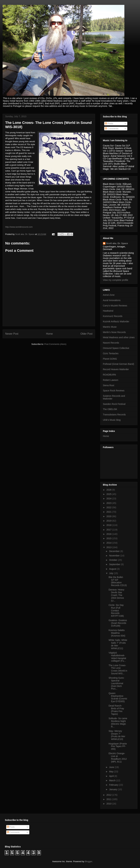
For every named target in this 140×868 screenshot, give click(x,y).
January (113, 789)
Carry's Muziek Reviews (115, 306)
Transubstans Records (114, 415)
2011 (109, 799)
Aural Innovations (112, 300)
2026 (109, 490)
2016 (109, 534)
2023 (109, 503)
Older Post (86, 334)
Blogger (88, 861)
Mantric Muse (110, 327)
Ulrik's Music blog (112, 420)
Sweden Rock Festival (114, 404)
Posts (109, 124)
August (113, 569)
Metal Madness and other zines (119, 337)
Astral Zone (109, 295)
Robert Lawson (111, 380)
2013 (109, 547)
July (111, 573)
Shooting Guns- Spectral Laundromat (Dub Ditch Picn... (116, 683)
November (115, 556)
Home (49, 334)
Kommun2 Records (113, 316)
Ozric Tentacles (111, 353)
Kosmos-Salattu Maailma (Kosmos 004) (117, 633)
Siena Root (109, 385)
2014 (109, 543)
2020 (109, 516)
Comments (112, 129)
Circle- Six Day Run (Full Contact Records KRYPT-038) (116, 610)
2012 (109, 795)
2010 (109, 804)
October (113, 560)
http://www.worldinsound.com (19, 227)
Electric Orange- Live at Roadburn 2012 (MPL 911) (118, 757)
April (112, 776)
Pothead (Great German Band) (118, 364)
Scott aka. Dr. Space (117, 243)
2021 (109, 512)
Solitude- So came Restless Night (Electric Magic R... (118, 722)
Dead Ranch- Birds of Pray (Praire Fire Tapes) (116, 710)
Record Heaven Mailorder (116, 369)
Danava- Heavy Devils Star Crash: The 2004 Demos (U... (116, 595)
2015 (109, 538)
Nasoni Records (111, 343)
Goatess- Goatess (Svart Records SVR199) (118, 623)
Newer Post (12, 334)
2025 (109, 494)
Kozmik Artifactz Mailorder (116, 321)
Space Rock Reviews (114, 391)
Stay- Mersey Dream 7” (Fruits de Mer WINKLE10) (117, 735)
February (114, 785)
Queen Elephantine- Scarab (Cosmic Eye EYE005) (118, 697)
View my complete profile (116, 280)
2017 (109, 530)
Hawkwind (108, 311)
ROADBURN (109, 375)
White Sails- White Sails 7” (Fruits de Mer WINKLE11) (118, 644)
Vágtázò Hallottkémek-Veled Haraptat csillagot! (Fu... (117, 657)
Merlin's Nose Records (114, 332)
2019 (109, 521)
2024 (109, 499)
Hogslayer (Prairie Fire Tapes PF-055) (118, 746)
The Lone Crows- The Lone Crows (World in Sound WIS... (118, 669)
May (112, 772)
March (113, 780)
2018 (109, 525)
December (115, 551)
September (115, 564)
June (112, 767)
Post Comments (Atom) (55, 344)
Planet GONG (110, 359)
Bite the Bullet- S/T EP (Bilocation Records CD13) (118, 581)
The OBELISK (110, 409)
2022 (109, 507)
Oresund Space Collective (116, 348)
